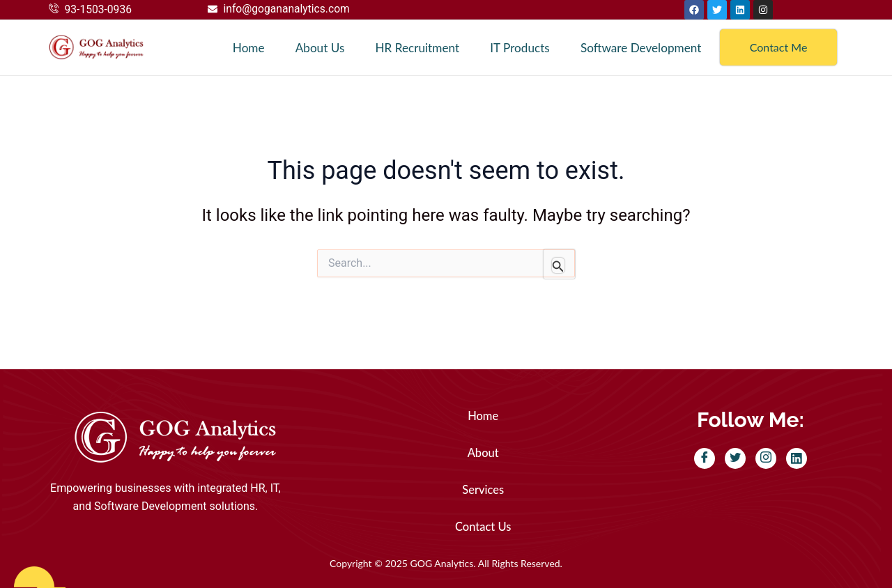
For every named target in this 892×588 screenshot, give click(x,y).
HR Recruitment (414, 47)
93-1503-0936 (99, 9)
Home (246, 47)
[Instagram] (766, 458)
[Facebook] (705, 458)
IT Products (517, 47)
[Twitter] (735, 458)
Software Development (640, 47)
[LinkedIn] (797, 458)
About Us (316, 47)
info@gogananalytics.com (289, 9)
